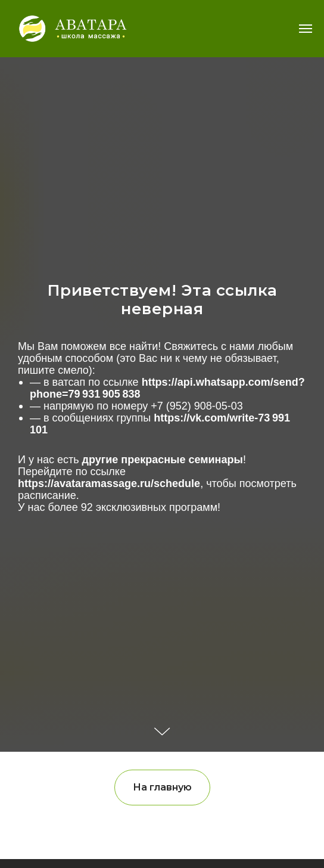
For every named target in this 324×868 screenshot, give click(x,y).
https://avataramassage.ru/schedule (109, 483)
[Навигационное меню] (306, 29)
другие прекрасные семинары (163, 460)
